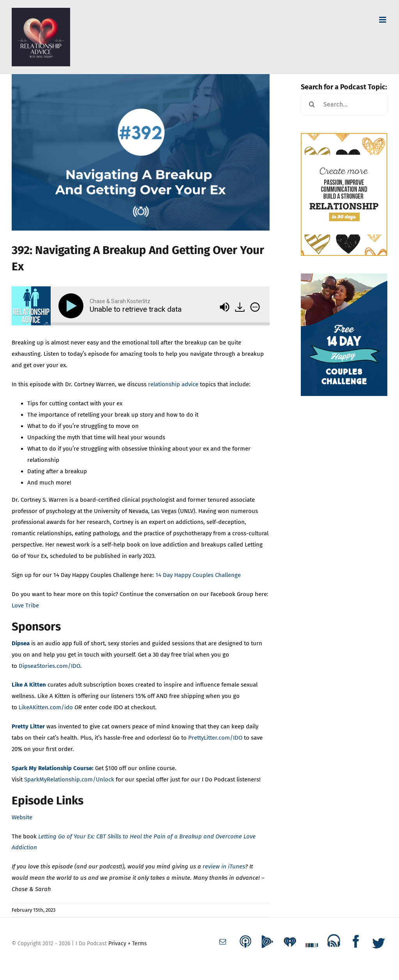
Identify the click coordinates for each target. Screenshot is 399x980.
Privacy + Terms (128, 944)
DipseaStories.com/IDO (49, 666)
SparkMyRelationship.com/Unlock (69, 779)
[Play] (72, 306)
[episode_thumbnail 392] (141, 152)
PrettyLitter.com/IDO (216, 738)
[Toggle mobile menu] (383, 20)
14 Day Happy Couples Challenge (198, 575)
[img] (255, 307)
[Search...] (344, 104)
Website (22, 817)
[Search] (312, 104)
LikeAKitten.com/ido (46, 707)
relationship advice (173, 384)
